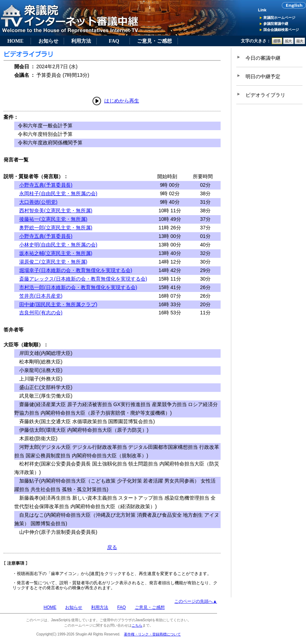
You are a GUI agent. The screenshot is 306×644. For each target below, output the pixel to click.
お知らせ (48, 41)
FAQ (114, 41)
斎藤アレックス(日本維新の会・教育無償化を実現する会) (83, 279)
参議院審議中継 (276, 24)
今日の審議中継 (263, 58)
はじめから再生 (122, 101)
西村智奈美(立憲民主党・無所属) (56, 211)
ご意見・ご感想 (154, 41)
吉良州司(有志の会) (41, 313)
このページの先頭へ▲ (196, 601)
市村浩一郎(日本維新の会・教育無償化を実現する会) (78, 287)
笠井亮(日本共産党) (41, 296)
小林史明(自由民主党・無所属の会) (58, 245)
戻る (112, 547)
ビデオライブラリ (265, 95)
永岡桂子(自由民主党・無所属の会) (58, 193)
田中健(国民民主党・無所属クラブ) (58, 304)
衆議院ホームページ (279, 18)
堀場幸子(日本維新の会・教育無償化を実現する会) (76, 270)
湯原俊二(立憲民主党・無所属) (53, 262)
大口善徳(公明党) (38, 202)
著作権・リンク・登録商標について (152, 634)
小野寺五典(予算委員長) (46, 185)
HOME (15, 41)
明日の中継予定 (263, 76)
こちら (137, 625)
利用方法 (81, 41)
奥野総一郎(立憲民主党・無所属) (56, 228)
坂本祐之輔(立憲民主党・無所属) (56, 253)
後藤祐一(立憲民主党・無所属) (53, 219)
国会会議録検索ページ (281, 30)
